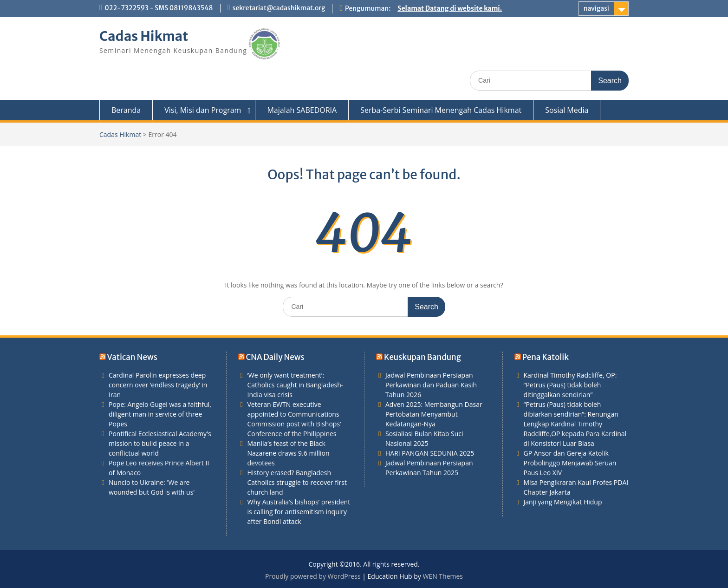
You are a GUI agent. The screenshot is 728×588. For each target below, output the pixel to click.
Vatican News (132, 357)
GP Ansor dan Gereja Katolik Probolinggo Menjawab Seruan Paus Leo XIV (570, 463)
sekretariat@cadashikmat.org (279, 8)
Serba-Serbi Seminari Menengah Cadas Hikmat (441, 110)
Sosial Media (567, 110)
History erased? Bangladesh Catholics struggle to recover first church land (297, 482)
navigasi (596, 8)
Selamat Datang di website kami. (450, 8)
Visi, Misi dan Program (203, 110)
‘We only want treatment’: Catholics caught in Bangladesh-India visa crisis (296, 385)
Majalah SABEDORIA (302, 110)
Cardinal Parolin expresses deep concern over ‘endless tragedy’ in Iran (158, 385)
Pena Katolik (546, 357)
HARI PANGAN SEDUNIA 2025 (430, 453)
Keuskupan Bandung (422, 357)
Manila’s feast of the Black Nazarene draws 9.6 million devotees (289, 453)
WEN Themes (443, 576)
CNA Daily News (275, 357)
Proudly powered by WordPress (313, 576)
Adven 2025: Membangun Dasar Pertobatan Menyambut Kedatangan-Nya (434, 414)
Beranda (126, 110)
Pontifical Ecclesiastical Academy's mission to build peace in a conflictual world (160, 443)
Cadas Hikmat (144, 36)
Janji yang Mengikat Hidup (563, 502)
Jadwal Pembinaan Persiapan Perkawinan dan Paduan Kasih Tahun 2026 (431, 385)
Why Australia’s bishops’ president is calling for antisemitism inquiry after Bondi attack (299, 512)
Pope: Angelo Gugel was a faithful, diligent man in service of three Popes (160, 414)
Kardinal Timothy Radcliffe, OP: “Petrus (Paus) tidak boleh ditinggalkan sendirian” (570, 385)
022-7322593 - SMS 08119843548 (159, 8)
